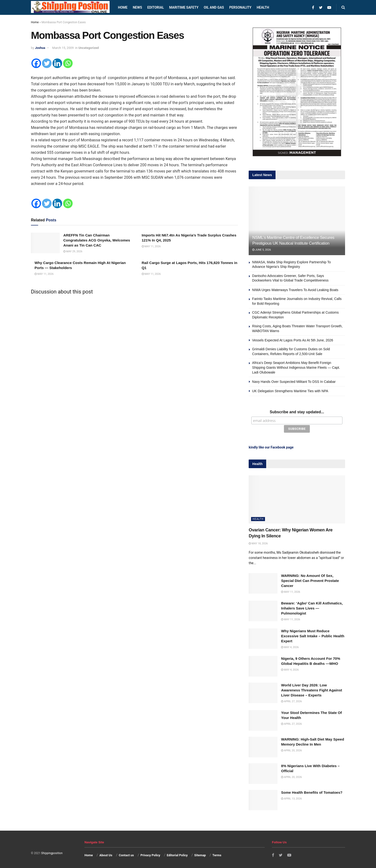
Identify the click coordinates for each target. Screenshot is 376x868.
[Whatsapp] (68, 63)
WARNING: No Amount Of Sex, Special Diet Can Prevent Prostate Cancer (310, 580)
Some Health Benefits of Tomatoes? (312, 792)
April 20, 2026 (291, 750)
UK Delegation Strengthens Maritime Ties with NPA (290, 391)
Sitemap (200, 854)
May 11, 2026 (151, 246)
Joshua (40, 48)
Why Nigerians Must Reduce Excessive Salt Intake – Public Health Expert (313, 635)
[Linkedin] (57, 63)
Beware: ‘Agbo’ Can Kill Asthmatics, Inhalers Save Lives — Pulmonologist (312, 607)
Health (263, 7)
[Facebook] (36, 63)
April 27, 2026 (291, 701)
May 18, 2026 (258, 543)
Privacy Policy (150, 854)
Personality (240, 7)
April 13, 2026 (291, 798)
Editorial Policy (177, 854)
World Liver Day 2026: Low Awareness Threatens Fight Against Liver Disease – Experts (311, 689)
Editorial (156, 7)
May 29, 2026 (73, 251)
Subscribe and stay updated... (297, 412)
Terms (217, 854)
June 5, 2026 (262, 250)
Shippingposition (52, 852)
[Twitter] (47, 63)
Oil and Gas (214, 7)
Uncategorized (89, 48)
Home (123, 7)
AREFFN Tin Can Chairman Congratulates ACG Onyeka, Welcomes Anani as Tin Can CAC (97, 240)
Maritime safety (184, 7)
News (138, 7)
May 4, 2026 (290, 647)
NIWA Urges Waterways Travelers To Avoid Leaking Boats (295, 290)
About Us (106, 854)
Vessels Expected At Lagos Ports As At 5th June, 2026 (293, 340)
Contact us (126, 854)
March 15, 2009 (63, 48)
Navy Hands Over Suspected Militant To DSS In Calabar (294, 382)
